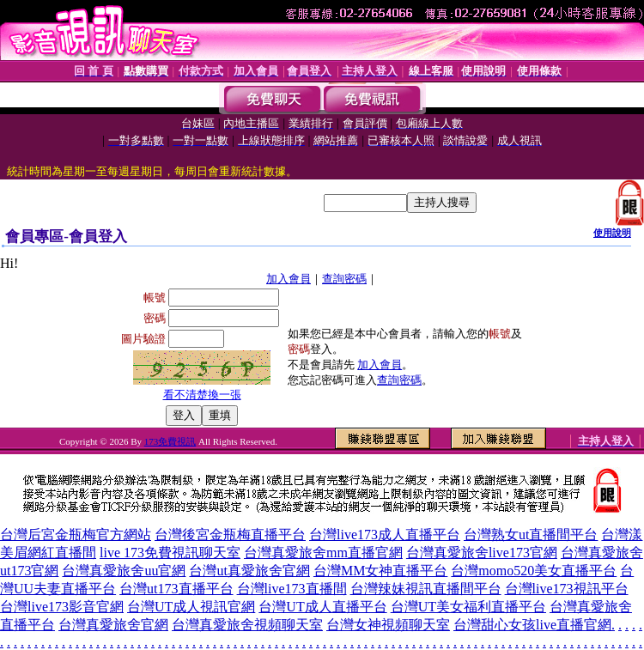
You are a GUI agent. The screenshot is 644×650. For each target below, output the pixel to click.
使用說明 (612, 233)
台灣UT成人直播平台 (322, 607)
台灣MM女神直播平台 (380, 571)
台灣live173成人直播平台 (385, 535)
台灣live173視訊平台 (567, 589)
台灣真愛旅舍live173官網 (482, 553)
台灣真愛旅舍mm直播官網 (323, 553)
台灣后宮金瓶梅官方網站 (76, 535)
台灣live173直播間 (292, 589)
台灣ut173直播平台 (176, 589)
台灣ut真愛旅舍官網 (249, 571)
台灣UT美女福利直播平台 (468, 607)
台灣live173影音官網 (62, 607)
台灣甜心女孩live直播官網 (532, 625)
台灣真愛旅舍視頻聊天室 (247, 625)
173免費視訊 (170, 441)
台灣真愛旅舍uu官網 (124, 571)
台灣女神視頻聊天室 (388, 625)
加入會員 (289, 279)
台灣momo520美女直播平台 (534, 571)
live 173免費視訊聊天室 (170, 553)
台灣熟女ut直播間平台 (531, 535)
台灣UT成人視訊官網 (191, 607)
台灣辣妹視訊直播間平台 (426, 589)
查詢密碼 (344, 279)
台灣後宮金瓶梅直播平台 (230, 535)
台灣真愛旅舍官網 (113, 625)
